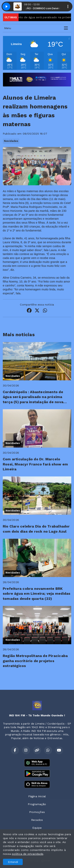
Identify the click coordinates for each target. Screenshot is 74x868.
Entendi (13, 862)
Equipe (37, 828)
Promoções (37, 812)
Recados (37, 820)
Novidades (11, 141)
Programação (37, 804)
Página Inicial (37, 796)
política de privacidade (28, 854)
